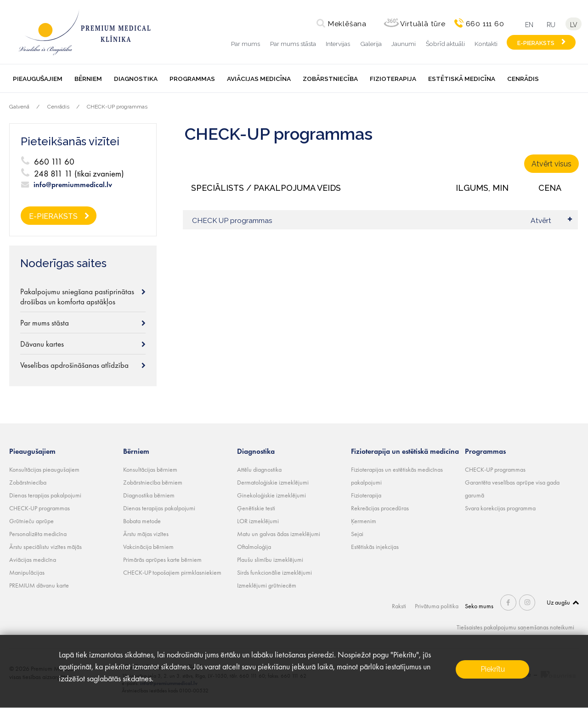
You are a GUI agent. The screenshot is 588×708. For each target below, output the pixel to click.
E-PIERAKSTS (536, 43)
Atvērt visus (551, 164)
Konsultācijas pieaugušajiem (44, 469)
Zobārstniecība (330, 79)
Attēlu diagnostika (259, 469)
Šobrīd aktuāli (445, 44)
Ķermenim (364, 521)
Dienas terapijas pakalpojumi (45, 495)
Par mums (246, 44)
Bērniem (88, 79)
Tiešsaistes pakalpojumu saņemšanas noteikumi (515, 627)
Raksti (400, 606)
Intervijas (338, 44)
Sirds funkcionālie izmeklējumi (274, 572)
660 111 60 (484, 24)
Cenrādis (523, 79)
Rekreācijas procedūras (380, 508)
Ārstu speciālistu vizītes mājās (45, 547)
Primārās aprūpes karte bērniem (162, 560)
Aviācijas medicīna (259, 79)
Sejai (357, 534)
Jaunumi (404, 44)
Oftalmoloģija (254, 547)
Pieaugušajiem (38, 79)
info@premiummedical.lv (73, 185)
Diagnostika (136, 79)
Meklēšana (346, 24)
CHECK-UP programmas (117, 107)
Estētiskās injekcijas (375, 547)
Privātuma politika (437, 606)
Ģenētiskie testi (256, 508)
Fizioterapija (393, 79)
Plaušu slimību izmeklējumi (270, 560)
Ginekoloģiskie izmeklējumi (271, 495)
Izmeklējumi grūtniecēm (267, 585)
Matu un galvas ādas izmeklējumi (279, 534)
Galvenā (19, 107)
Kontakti (486, 44)
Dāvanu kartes (42, 344)
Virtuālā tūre (422, 24)
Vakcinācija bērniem (148, 547)
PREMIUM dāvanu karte (39, 585)
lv (574, 25)
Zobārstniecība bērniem (153, 482)
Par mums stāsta (293, 44)
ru (551, 25)
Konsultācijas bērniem (150, 469)
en (529, 25)
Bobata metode (142, 521)
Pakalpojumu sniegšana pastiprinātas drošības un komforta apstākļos (77, 297)
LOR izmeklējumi (258, 521)
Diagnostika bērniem (149, 495)
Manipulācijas (27, 572)
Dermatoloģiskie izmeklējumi (273, 482)
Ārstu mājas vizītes (146, 534)
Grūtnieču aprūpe (31, 521)
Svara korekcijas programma (500, 508)
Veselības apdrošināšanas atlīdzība (74, 365)
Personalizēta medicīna (38, 534)
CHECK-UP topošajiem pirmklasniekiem (172, 572)
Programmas (192, 79)
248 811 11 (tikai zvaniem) (79, 174)
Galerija (371, 44)
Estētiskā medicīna (462, 79)
